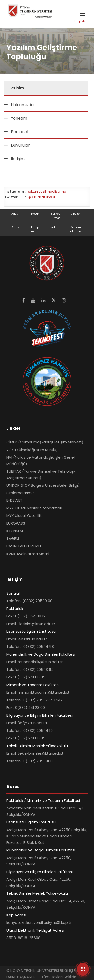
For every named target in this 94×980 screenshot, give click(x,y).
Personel (19, 132)
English (80, 21)
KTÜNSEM (15, 531)
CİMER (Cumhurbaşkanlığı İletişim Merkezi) (45, 442)
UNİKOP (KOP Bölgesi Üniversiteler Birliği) (43, 485)
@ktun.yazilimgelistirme (47, 192)
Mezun (35, 214)
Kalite (55, 227)
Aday (15, 214)
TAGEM (13, 539)
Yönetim (19, 118)
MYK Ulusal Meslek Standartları (34, 508)
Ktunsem (17, 227)
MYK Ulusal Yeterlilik (24, 516)
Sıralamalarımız (20, 493)
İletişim (18, 159)
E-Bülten (76, 214)
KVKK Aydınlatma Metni (28, 554)
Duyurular (20, 145)
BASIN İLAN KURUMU (24, 546)
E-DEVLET (14, 500)
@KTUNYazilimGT (42, 197)
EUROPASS (16, 523)
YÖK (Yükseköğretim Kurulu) (32, 450)
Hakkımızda (22, 105)
